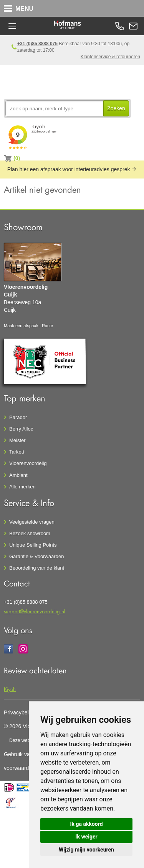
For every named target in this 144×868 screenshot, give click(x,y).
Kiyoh (10, 689)
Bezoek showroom (30, 533)
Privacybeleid (20, 712)
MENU (24, 9)
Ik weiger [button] (86, 837)
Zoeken (116, 108)
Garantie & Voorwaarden (36, 556)
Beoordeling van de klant (37, 568)
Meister (17, 440)
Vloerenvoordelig (28, 463)
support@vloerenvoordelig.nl (35, 611)
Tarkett (17, 452)
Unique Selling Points (33, 545)
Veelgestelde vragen (32, 522)
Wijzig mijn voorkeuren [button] (86, 850)
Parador (18, 417)
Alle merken (22, 487)
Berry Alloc (21, 429)
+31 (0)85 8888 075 (37, 44)
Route (47, 326)
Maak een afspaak (21, 326)
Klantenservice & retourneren (110, 57)
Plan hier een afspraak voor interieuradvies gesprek (72, 169)
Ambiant (18, 475)
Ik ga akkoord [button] (86, 824)
